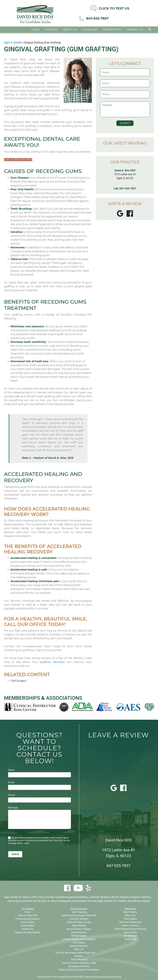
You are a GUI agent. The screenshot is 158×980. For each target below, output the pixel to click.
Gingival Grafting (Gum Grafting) (79, 939)
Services (51, 32)
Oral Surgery (18, 681)
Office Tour (130, 915)
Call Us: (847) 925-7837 (18, 160)
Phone (12, 795)
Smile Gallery (130, 919)
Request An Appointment (28, 932)
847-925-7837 (128, 189)
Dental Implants (79, 932)
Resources (130, 909)
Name (12, 770)
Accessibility (28, 926)
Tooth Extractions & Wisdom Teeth (79, 963)
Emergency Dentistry (79, 966)
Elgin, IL (46, 901)
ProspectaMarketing (112, 977)
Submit (15, 854)
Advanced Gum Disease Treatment (79, 915)
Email (12, 782)
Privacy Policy (28, 922)
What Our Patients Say (130, 922)
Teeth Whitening (79, 959)
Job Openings (130, 936)
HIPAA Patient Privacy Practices (130, 929)
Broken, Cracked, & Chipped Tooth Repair (79, 970)
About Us (70, 32)
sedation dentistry (52, 662)
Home (35, 32)
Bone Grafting (79, 926)
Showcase (90, 32)
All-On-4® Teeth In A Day (79, 922)
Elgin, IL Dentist (13, 43)
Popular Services (79, 909)
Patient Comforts (130, 926)
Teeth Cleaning (79, 912)
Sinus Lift (79, 949)
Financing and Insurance (28, 919)
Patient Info (112, 32)
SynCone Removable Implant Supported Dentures (75, 954)
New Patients (130, 912)
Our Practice (28, 909)
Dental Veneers (79, 936)
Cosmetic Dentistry (79, 919)
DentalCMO (76, 977)
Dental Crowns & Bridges (79, 929)
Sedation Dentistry (79, 946)
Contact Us (135, 32)
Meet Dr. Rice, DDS (28, 915)
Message (13, 807)
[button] (150, 31)
